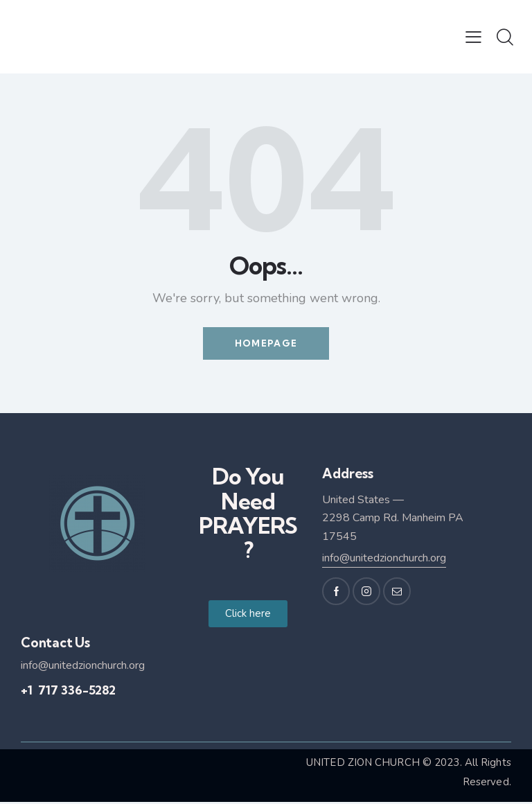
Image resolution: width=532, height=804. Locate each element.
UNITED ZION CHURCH (363, 764)
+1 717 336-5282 (68, 693)
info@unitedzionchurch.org (384, 561)
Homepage (266, 344)
